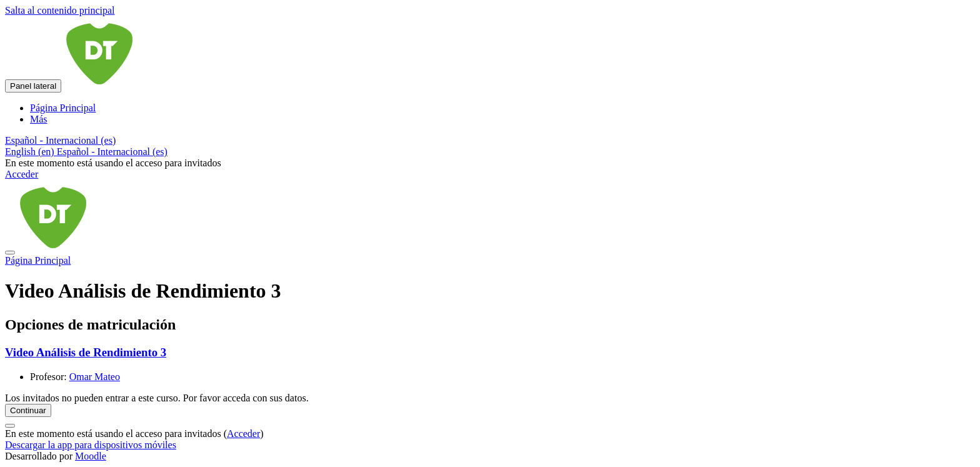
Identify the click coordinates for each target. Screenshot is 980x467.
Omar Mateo (95, 377)
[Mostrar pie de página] (10, 426)
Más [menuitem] (39, 119)
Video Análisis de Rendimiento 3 (86, 352)
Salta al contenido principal (60, 10)
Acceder (22, 174)
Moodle (91, 456)
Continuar (28, 410)
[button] (60, 140)
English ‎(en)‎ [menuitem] (31, 152)
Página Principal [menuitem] (63, 108)
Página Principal (38, 260)
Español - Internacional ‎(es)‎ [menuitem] (112, 152)
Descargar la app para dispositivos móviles (91, 445)
